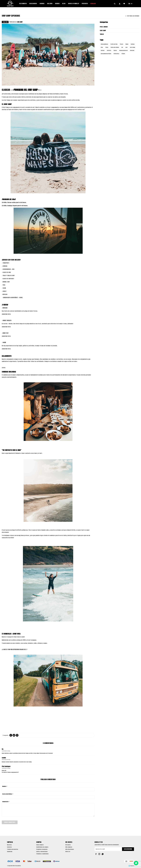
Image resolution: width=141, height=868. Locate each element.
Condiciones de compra (42, 847)
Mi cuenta (68, 845)
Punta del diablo (115, 47)
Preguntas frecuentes (42, 849)
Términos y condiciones (42, 854)
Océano (133, 44)
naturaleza (116, 54)
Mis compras (69, 847)
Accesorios (33, 4)
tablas (115, 50)
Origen (123, 54)
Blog (64, 4)
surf (126, 47)
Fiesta (121, 44)
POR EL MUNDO (104, 27)
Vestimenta (23, 4)
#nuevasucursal (123, 50)
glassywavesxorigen (106, 54)
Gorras (42, 4)
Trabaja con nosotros (13, 849)
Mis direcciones (70, 849)
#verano (132, 50)
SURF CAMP (20, 22)
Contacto (9, 847)
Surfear (103, 50)
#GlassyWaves (104, 44)
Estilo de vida (114, 44)
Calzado (50, 4)
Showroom (10, 852)
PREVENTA (85, 4)
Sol (122, 47)
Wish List (68, 852)
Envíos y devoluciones (42, 852)
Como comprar (40, 845)
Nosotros (9, 845)
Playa (107, 47)
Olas (102, 47)
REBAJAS (93, 4)
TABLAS (102, 34)
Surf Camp (133, 47)
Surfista (109, 50)
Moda (127, 44)
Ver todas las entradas (133, 16)
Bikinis (57, 4)
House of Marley (74, 4)
